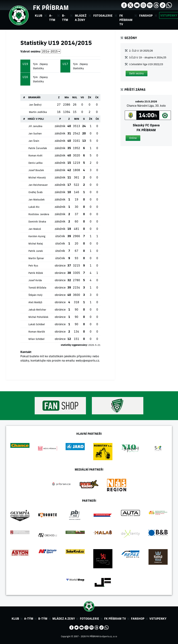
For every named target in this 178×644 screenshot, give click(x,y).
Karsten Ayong (37, 236)
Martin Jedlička (38, 112)
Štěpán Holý (35, 295)
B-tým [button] (65, 18)
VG (82, 97)
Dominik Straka (37, 222)
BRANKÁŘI (34, 97)
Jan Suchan (35, 134)
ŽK (90, 97)
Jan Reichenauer (38, 185)
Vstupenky (158, 619)
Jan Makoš (35, 229)
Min (67, 97)
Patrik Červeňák (38, 148)
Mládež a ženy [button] (81, 18)
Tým (35, 64)
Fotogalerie (103, 16)
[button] (137, 73)
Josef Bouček (36, 170)
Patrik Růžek (36, 273)
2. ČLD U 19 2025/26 (141, 51)
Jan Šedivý (35, 105)
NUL (75, 97)
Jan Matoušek (37, 200)
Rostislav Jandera (39, 214)
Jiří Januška (35, 126)
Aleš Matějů (35, 302)
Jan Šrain (34, 141)
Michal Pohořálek (38, 317)
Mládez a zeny (64, 619)
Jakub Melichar (37, 310)
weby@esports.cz (87, 360)
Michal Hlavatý (37, 178)
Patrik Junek (36, 251)
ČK (97, 97)
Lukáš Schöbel (37, 324)
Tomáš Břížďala (37, 288)
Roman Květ (35, 156)
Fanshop (146, 16)
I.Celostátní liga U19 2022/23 (146, 64)
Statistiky (38, 68)
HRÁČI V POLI (36, 119)
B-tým (43, 619)
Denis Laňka (35, 163)
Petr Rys (33, 266)
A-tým (29, 619)
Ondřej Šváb (35, 192)
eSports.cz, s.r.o (109, 636)
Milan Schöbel (37, 339)
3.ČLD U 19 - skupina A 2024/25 (148, 57)
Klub (15, 619)
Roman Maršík (37, 332)
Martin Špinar (36, 258)
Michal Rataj (36, 244)
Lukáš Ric (34, 207)
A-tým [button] (52, 18)
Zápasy (44, 64)
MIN (77, 119)
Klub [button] (39, 16)
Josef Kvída (35, 280)
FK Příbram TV (126, 20)
